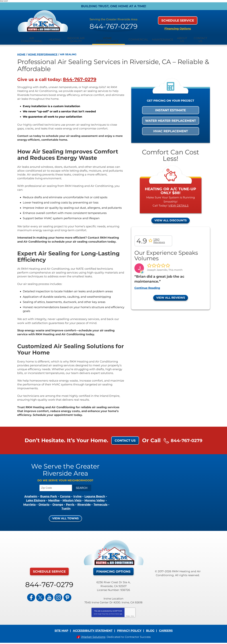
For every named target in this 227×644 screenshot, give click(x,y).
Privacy (128, 615)
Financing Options (178, 27)
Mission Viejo (72, 499)
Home (21, 51)
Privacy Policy (105, 613)
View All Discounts (171, 219)
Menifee (54, 499)
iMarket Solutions (93, 635)
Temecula (100, 503)
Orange (58, 503)
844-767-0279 (113, 23)
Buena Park (49, 496)
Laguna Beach (95, 496)
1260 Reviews (159, 239)
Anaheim (31, 496)
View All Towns (65, 517)
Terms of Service (115, 613)
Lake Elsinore (36, 499)
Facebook (35, 595)
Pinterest (64, 595)
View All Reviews (171, 295)
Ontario (44, 503)
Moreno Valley (95, 499)
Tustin (66, 507)
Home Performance (43, 51)
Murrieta (29, 503)
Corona (65, 496)
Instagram (57, 595)
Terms (132, 615)
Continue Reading (147, 286)
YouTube (49, 595)
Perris (70, 503)
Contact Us (122, 439)
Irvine (77, 496)
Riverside (84, 503)
